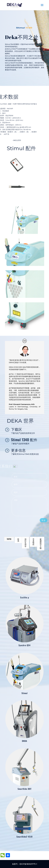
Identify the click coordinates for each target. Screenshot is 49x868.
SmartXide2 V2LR (24, 837)
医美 (18, 540)
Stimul (24, 693)
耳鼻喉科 (33, 542)
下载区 (17, 429)
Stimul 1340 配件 (24, 440)
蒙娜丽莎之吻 (41, 544)
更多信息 (18, 450)
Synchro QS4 (24, 645)
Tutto (9, 539)
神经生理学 (25, 543)
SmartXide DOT (24, 789)
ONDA (24, 741)
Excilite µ (24, 597)
